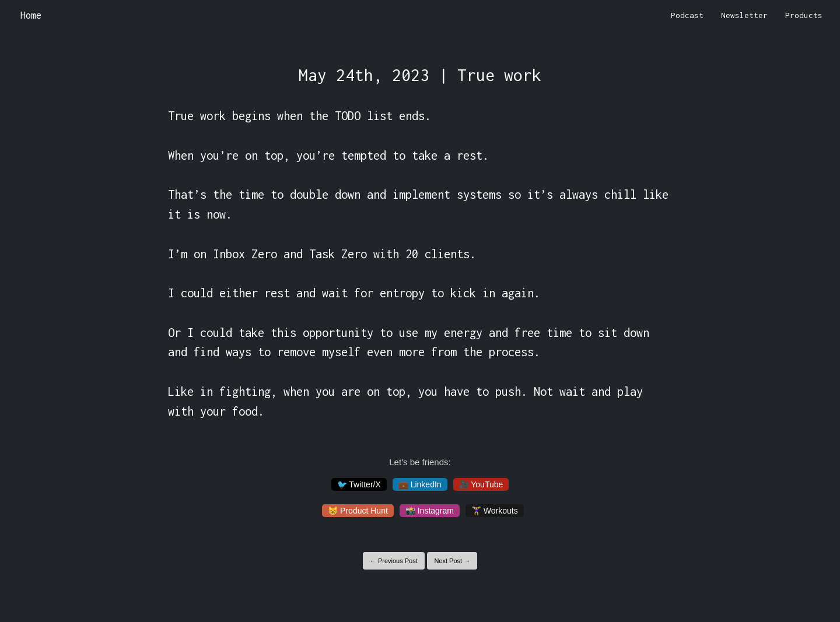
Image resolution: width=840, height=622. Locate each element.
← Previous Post (394, 561)
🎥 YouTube (481, 484)
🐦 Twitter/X (359, 484)
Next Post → (452, 561)
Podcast (687, 15)
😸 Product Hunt (358, 511)
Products (804, 15)
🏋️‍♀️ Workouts (495, 511)
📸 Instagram (430, 511)
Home (31, 15)
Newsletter (744, 15)
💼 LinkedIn (420, 484)
